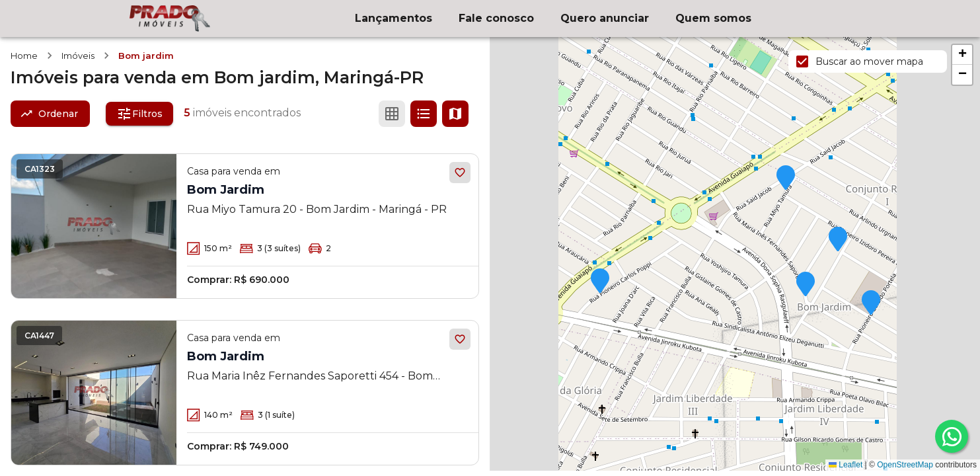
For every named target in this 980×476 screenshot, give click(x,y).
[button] (600, 282)
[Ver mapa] (455, 114)
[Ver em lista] (424, 114)
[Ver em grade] (392, 114)
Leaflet (846, 465)
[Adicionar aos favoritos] (460, 173)
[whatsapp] (952, 436)
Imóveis (78, 56)
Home (24, 56)
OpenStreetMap (905, 465)
